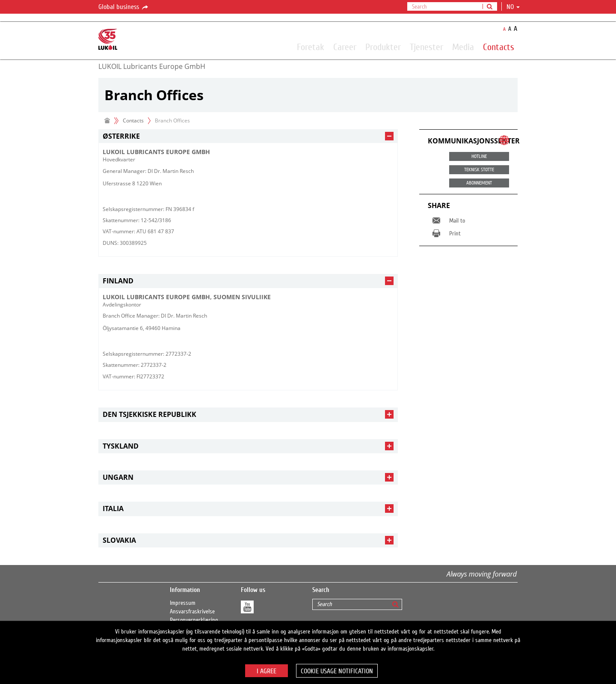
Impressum (183, 603)
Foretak (311, 47)
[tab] (248, 136)
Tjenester (426, 47)
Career (345, 47)
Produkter (383, 47)
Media (463, 47)
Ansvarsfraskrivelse (192, 612)
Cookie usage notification (337, 671)
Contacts (499, 47)
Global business (124, 7)
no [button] (513, 7)
